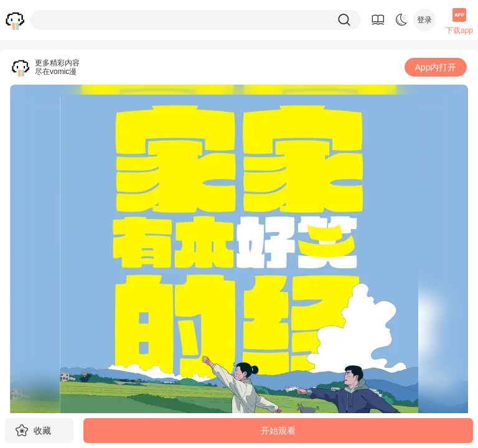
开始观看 (278, 431)
